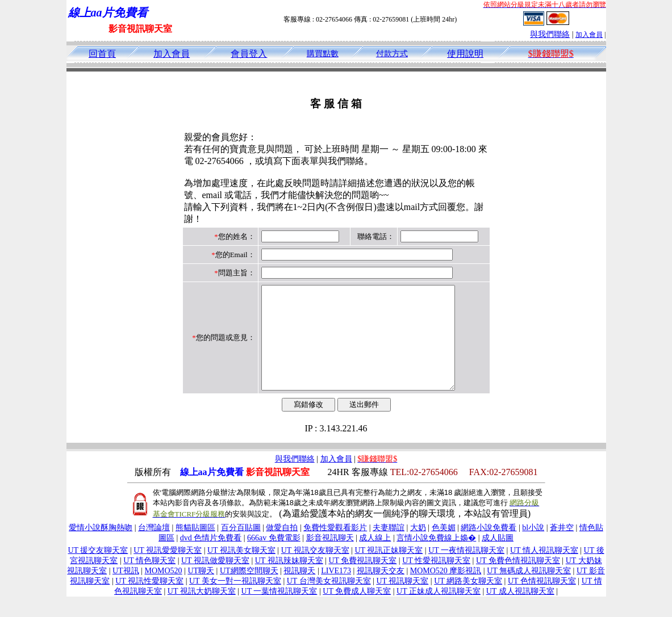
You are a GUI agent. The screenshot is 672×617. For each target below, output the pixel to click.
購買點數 (323, 54)
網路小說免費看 (489, 548)
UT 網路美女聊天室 (468, 601)
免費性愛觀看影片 (335, 548)
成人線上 (375, 558)
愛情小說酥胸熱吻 (101, 548)
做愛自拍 (282, 548)
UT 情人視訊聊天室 (544, 571)
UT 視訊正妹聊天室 (389, 571)
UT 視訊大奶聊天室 (202, 612)
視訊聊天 (299, 591)
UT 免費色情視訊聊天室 (518, 581)
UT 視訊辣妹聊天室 (289, 581)
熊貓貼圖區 (195, 548)
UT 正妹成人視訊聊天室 (439, 612)
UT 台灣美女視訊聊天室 (329, 601)
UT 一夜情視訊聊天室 (466, 571)
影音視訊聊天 (330, 558)
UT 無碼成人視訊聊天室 (529, 591)
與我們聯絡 (550, 34)
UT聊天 (201, 591)
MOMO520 (163, 591)
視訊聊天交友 (381, 591)
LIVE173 (336, 591)
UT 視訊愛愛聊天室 (168, 571)
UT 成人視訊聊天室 (520, 612)
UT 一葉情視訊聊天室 (279, 612)
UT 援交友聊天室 (98, 571)
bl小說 (533, 548)
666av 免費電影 (274, 558)
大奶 (418, 548)
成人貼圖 (498, 558)
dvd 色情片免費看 (211, 558)
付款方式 (392, 54)
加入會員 (589, 35)
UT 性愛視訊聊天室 (436, 581)
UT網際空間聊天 (249, 591)
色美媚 (444, 548)
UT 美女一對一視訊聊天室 (235, 601)
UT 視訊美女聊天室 (241, 571)
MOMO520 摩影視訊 (446, 591)
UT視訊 (126, 591)
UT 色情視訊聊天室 (542, 601)
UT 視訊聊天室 (402, 601)
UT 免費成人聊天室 (357, 612)
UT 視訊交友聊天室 (315, 571)
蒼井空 (562, 548)
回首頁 (102, 54)
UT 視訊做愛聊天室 (215, 581)
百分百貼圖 (241, 548)
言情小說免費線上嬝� (436, 558)
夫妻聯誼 (389, 548)
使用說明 (465, 54)
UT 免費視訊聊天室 (362, 581)
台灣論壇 (154, 548)
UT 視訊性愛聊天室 (149, 601)
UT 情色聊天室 (149, 581)
